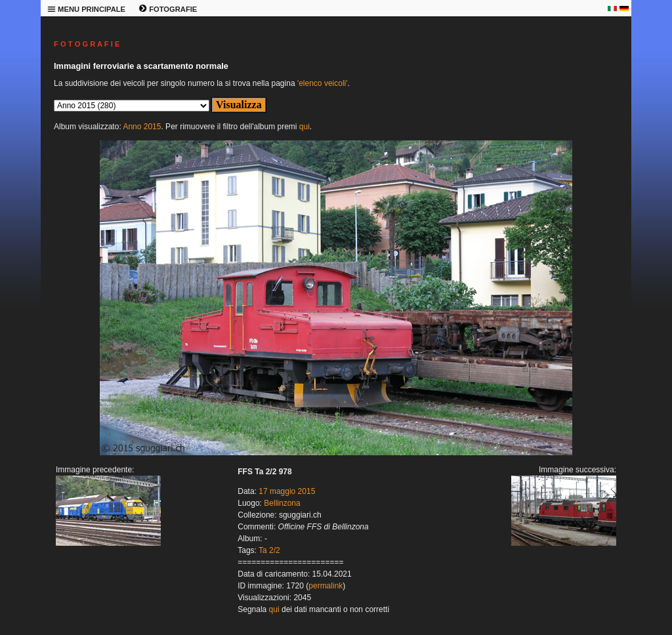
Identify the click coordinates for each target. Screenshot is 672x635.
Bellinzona (282, 503)
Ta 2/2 (269, 550)
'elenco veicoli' (323, 83)
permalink (325, 586)
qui (304, 127)
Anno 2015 (142, 127)
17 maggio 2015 (287, 491)
